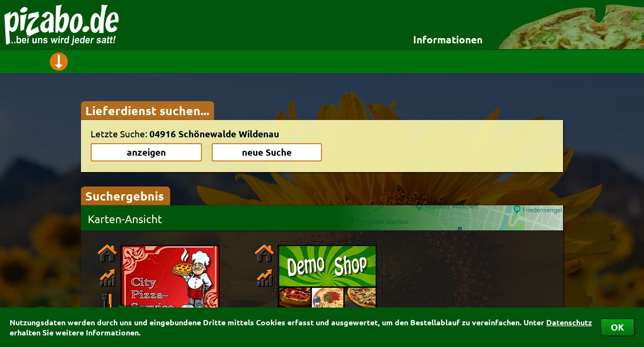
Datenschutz (569, 322)
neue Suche (267, 152)
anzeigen (146, 152)
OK (617, 327)
